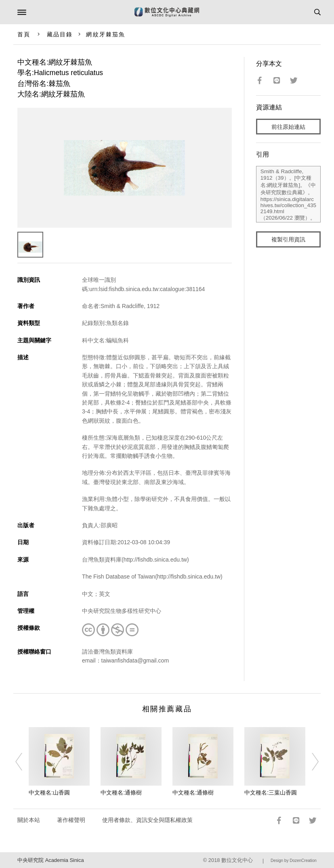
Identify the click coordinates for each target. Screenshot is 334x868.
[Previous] (24, 762)
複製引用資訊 (288, 239)
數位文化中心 (237, 860)
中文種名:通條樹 (121, 793)
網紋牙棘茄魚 (106, 34)
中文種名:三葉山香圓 (271, 793)
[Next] (310, 762)
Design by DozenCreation (294, 861)
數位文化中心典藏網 (167, 12)
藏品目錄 (60, 34)
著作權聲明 (71, 820)
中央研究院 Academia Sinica (50, 860)
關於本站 (29, 820)
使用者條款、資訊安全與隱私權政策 (147, 820)
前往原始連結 (288, 127)
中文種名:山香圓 (49, 793)
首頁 (24, 34)
